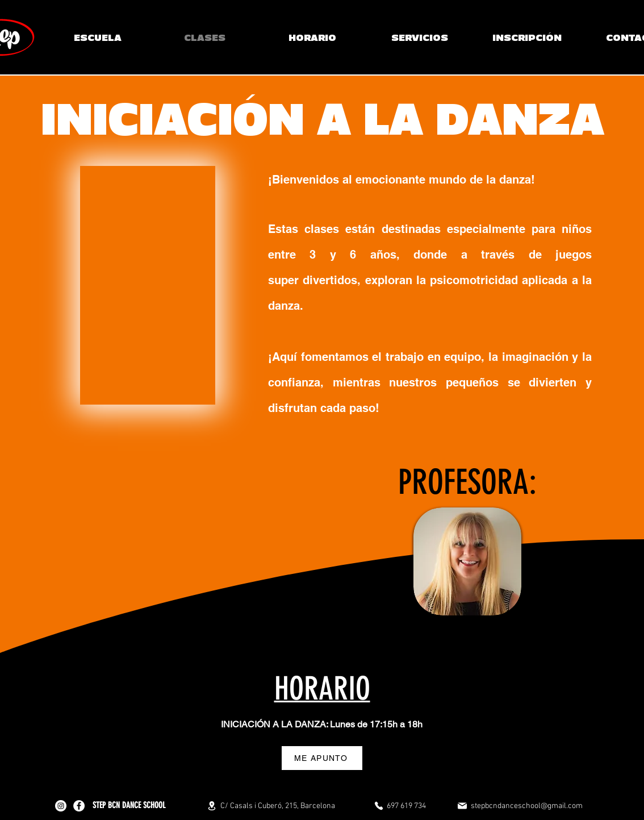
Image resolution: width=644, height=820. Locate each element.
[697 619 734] (400, 806)
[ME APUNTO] (322, 758)
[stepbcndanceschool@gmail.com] (520, 806)
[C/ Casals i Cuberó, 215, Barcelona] (271, 806)
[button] (419, 38)
